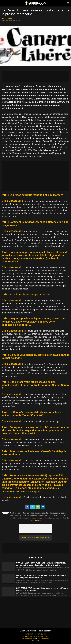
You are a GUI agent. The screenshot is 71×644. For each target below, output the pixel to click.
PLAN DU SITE (42, 634)
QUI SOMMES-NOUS (28, 636)
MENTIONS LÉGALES (42, 636)
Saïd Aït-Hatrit (7, 18)
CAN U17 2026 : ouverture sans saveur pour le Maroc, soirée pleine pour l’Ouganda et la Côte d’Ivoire (41, 564)
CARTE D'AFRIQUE (30, 634)
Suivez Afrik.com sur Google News (35, 538)
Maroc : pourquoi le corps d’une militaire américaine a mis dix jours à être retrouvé (41, 577)
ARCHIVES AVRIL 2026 (29, 639)
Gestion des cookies (43, 639)
